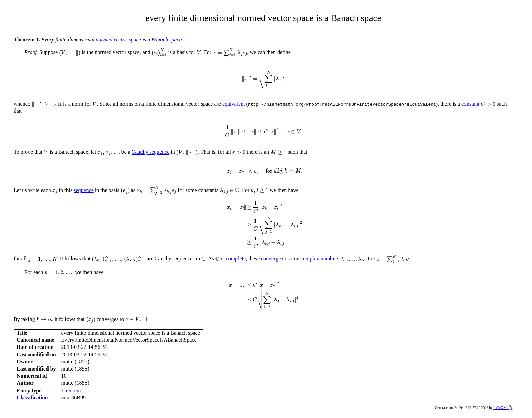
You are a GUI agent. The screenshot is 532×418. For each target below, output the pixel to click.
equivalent (234, 104)
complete (236, 259)
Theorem (71, 390)
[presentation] (70, 53)
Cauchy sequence (151, 152)
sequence (84, 190)
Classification (32, 397)
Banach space (166, 39)
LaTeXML (503, 408)
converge (271, 259)
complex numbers (320, 259)
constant (470, 104)
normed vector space (118, 39)
